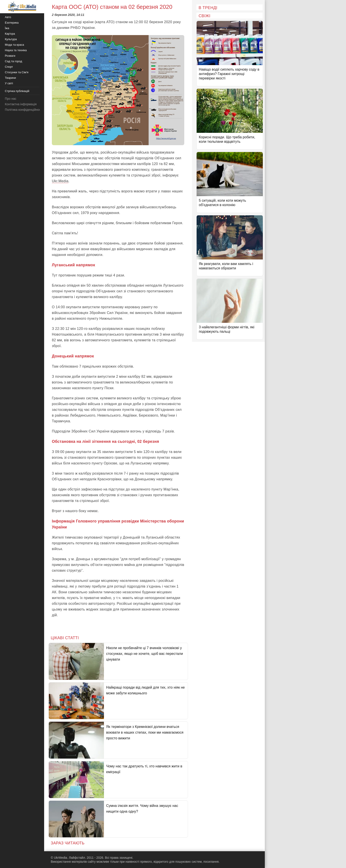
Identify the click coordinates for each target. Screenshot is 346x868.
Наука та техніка (16, 50)
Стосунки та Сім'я (17, 72)
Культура (11, 39)
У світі (9, 83)
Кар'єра (10, 34)
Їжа (7, 28)
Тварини (10, 78)
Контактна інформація (21, 104)
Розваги (10, 56)
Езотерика (12, 23)
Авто (8, 17)
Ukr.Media (60, 181)
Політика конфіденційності (24, 110)
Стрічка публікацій (17, 91)
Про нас (11, 99)
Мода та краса (14, 45)
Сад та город (13, 61)
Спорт (9, 67)
